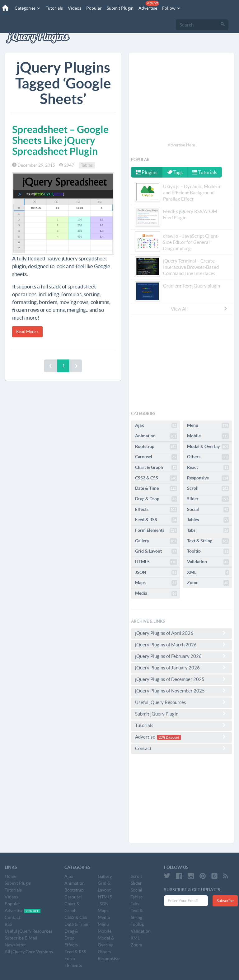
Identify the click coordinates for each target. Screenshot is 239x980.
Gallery (156, 541)
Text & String (208, 541)
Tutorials (54, 8)
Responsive (208, 478)
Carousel (156, 457)
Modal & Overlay (208, 447)
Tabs (208, 530)
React (208, 468)
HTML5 (156, 562)
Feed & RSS (156, 520)
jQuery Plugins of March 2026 (181, 645)
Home (10, 876)
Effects (156, 510)
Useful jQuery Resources (181, 702)
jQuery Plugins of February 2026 (181, 656)
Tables (87, 165)
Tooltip (208, 551)
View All (199, 309)
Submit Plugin (120, 8)
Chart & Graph (156, 468)
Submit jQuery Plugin (181, 714)
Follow (171, 8)
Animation (156, 436)
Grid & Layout (156, 551)
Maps (156, 583)
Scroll (208, 488)
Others (208, 457)
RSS (8, 924)
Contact (181, 748)
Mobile (208, 436)
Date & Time (156, 488)
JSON (156, 573)
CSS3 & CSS (156, 478)
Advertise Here (181, 145)
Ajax (156, 426)
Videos (74, 8)
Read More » (27, 332)
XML (208, 573)
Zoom (208, 583)
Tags (175, 172)
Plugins (147, 172)
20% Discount (169, 737)
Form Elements (156, 530)
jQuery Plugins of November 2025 (181, 691)
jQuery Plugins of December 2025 (181, 679)
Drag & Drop (156, 499)
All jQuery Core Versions (29, 952)
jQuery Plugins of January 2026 (181, 668)
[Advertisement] (181, 98)
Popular (94, 8)
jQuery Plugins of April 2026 (181, 633)
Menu (208, 426)
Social (208, 510)
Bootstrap (156, 447)
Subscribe (225, 901)
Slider (208, 499)
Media (156, 593)
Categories (27, 8)
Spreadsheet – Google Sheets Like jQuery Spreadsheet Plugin (60, 140)
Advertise (148, 6)
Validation (208, 562)
